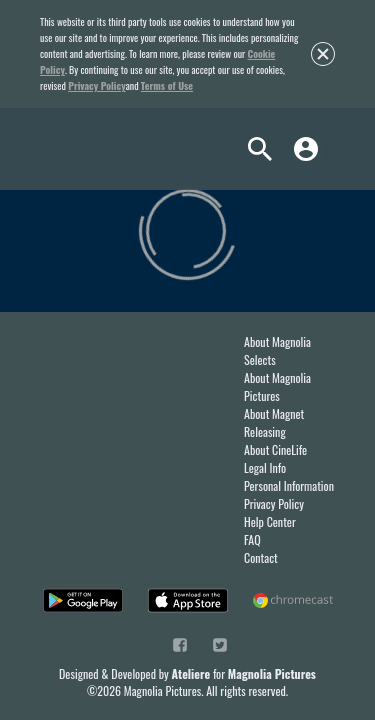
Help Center (270, 521)
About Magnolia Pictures (277, 386)
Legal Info (265, 467)
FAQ (252, 539)
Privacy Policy (96, 85)
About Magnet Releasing (274, 422)
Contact (261, 557)
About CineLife (275, 449)
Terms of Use (167, 85)
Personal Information (289, 485)
